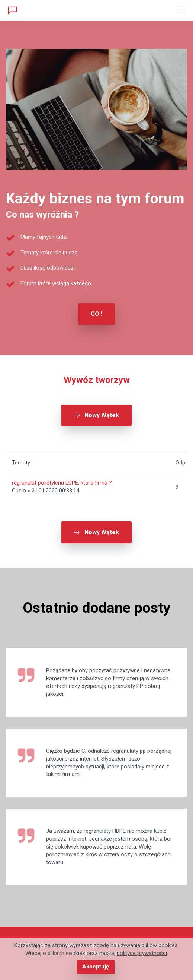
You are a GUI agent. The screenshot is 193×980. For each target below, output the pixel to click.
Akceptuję (96, 967)
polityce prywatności (142, 954)
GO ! (96, 314)
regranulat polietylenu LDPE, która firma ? (62, 483)
